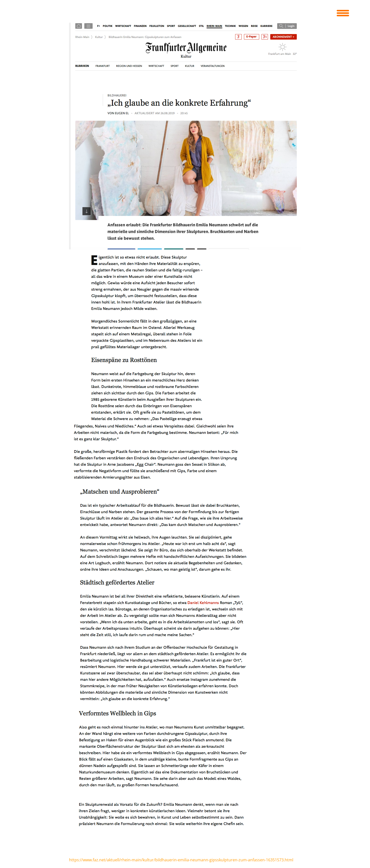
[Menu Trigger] (343, 12)
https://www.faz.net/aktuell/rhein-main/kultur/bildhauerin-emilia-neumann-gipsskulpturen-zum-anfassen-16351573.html (181, 860)
